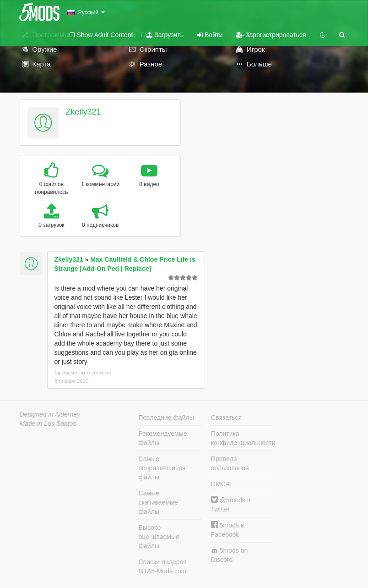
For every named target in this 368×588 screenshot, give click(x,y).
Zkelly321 (83, 112)
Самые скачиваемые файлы (158, 502)
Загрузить (165, 35)
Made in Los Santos (48, 423)
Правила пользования (230, 463)
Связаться (226, 418)
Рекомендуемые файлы (163, 438)
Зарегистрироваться (271, 35)
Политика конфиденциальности (242, 438)
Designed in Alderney (50, 414)
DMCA (220, 484)
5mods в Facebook (227, 530)
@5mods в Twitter (231, 504)
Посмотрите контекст (84, 373)
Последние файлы (166, 418)
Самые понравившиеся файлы (162, 468)
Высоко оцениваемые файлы (159, 537)
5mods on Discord (229, 555)
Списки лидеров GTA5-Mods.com (163, 566)
